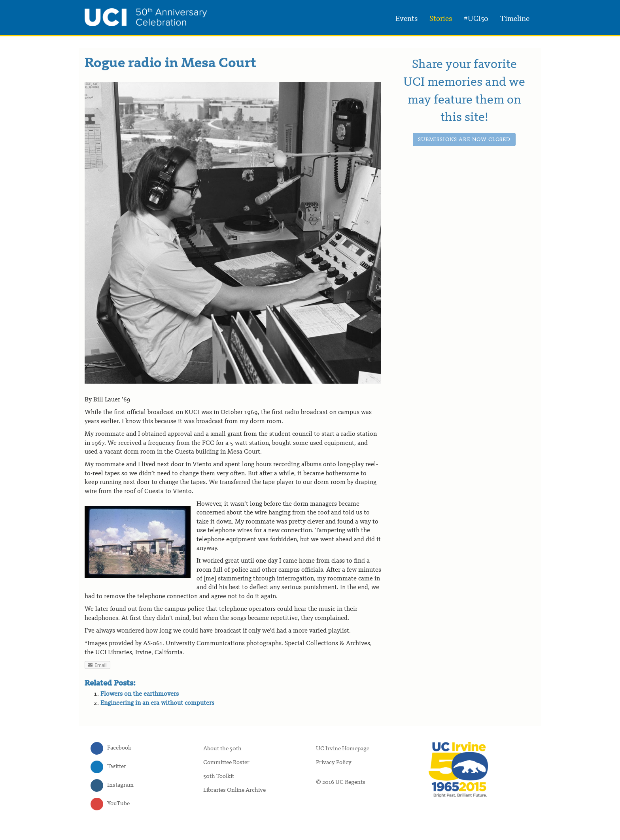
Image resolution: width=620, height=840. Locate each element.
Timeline (515, 19)
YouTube (118, 804)
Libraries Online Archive (234, 790)
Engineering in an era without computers (157, 703)
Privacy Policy (334, 763)
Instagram (120, 785)
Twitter (117, 767)
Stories (441, 19)
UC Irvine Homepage (343, 749)
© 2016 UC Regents (341, 783)
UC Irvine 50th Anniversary (146, 17)
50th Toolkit (219, 777)
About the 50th (222, 749)
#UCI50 (476, 19)
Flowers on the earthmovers (140, 694)
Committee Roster (226, 763)
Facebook (119, 748)
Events (406, 19)
